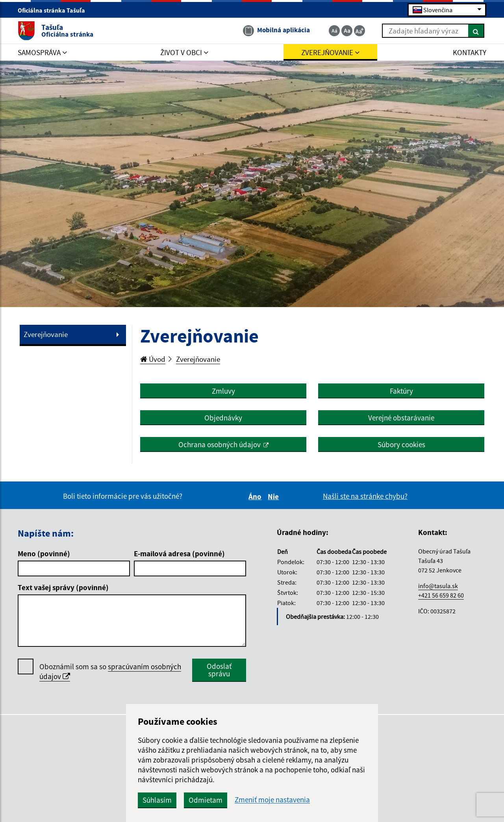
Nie (274, 496)
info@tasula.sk (438, 586)
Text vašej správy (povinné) (63, 587)
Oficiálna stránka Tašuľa (55, 10)
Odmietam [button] (206, 800)
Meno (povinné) (44, 554)
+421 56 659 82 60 (441, 595)
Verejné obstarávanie (401, 418)
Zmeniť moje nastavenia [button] (272, 800)
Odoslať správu (219, 670)
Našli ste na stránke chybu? (365, 496)
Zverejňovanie (46, 334)
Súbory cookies (401, 444)
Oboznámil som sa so (110, 672)
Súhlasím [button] (157, 800)
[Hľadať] (476, 31)
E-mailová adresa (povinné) (179, 554)
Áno (256, 496)
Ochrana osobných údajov (220, 444)
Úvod (153, 359)
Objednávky (223, 418)
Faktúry (401, 391)
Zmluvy (223, 391)
